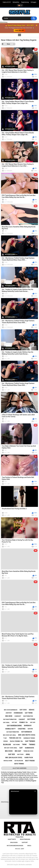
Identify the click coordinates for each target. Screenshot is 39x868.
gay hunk (16, 745)
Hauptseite (12, 839)
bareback (28, 726)
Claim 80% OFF (19, 30)
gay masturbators (13, 732)
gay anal (6, 722)
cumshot (18, 716)
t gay (5, 738)
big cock (9, 751)
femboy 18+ (24, 722)
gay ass (33, 722)
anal (28, 754)
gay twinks (30, 741)
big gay (18, 751)
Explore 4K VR (7, 2)
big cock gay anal (9, 735)
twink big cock (28, 751)
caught (22, 719)
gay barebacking (14, 726)
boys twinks (19, 764)
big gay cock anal (11, 748)
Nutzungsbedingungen (15, 846)
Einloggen (34, 2)
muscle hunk (8, 761)
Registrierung (25, 2)
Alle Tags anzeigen (19, 768)
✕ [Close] (35, 791)
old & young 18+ (16, 741)
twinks (32, 745)
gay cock (23, 710)
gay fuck (20, 754)
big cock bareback (11, 710)
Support (25, 842)
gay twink (29, 713)
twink (24, 744)
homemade (18, 713)
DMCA (29, 846)
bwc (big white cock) (27, 735)
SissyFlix (16, 865)
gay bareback (27, 732)
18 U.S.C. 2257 (19, 849)
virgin (5, 741)
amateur (9, 713)
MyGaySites (16, 2)
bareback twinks (29, 738)
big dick (9, 716)
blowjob (7, 745)
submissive (29, 748)
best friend (30, 761)
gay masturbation (10, 719)
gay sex (12, 754)
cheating (22, 729)
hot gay (14, 722)
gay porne (31, 719)
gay (21, 748)
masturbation (28, 716)
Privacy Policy (20, 837)
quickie (30, 729)
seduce (32, 710)
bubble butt (10, 729)
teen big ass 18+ (15, 738)
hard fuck (29, 758)
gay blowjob (19, 761)
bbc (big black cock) (14, 758)
